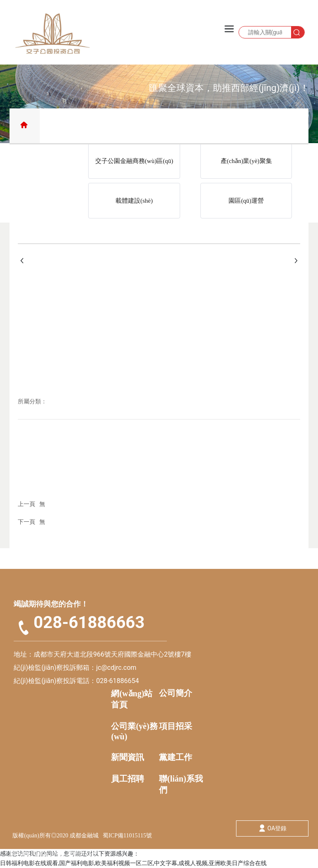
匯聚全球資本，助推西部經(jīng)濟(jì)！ (229, 88)
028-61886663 (89, 622)
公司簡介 (176, 693)
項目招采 (176, 726)
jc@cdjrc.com (117, 668)
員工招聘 (128, 779)
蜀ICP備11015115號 (127, 836)
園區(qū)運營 (246, 201)
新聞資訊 (128, 757)
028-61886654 (117, 681)
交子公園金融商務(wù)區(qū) (134, 161)
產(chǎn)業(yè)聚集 (246, 161)
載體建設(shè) (134, 201)
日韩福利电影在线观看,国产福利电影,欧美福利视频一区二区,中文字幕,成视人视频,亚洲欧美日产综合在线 (133, 863)
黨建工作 (176, 757)
